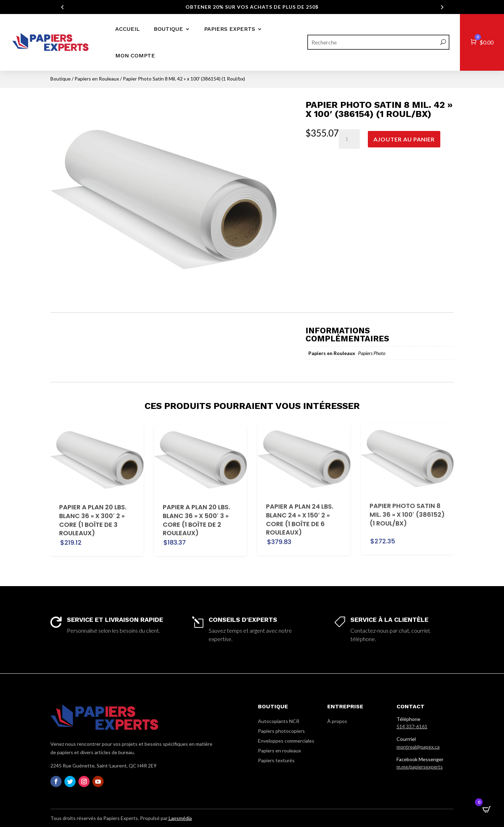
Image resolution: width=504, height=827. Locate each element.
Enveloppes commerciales (286, 741)
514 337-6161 (412, 726)
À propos (337, 721)
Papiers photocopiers (281, 731)
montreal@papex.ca (418, 747)
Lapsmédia (180, 818)
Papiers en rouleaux (279, 750)
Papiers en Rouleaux (97, 79)
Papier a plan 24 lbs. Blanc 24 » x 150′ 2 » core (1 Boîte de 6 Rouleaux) (300, 502)
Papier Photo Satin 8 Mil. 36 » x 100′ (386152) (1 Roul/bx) (407, 492)
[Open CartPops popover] (486, 809)
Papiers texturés (276, 760)
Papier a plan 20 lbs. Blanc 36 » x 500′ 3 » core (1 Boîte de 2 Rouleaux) (196, 509)
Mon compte (135, 55)
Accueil (127, 29)
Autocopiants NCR (279, 721)
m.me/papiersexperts (420, 767)
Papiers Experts (230, 29)
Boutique (168, 29)
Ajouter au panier (404, 139)
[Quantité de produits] (349, 139)
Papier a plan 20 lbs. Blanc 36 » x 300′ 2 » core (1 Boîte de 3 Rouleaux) (93, 510)
